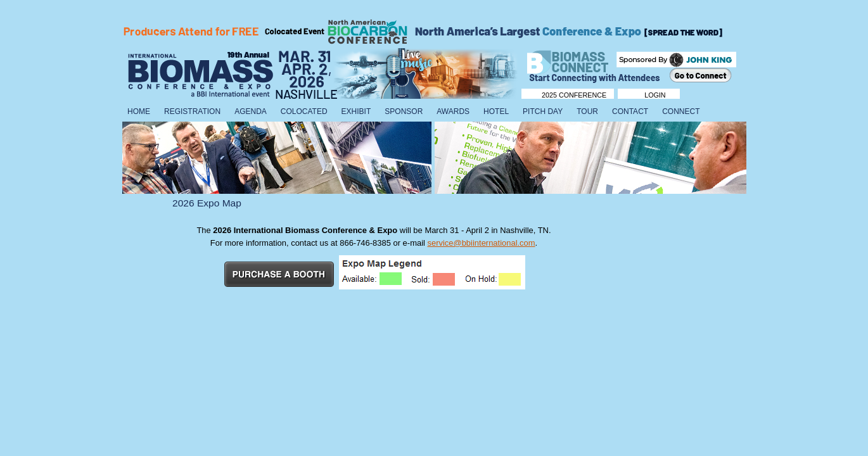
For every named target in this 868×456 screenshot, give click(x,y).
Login (655, 95)
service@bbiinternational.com (481, 243)
